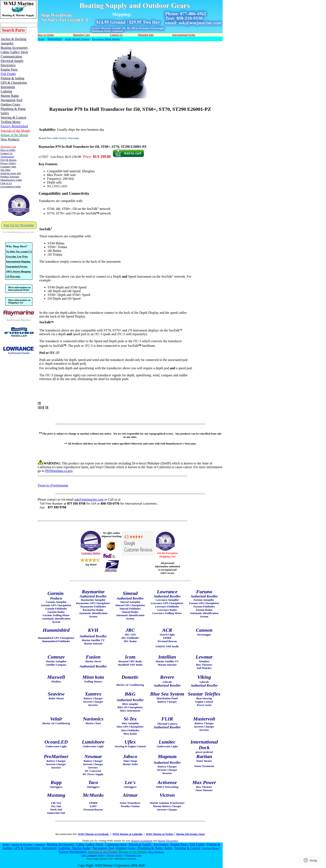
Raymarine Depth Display (106, 39)
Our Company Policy (93, 855)
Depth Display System (77, 39)
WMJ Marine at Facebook (94, 834)
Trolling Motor (211, 848)
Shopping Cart (133, 855)
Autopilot (40, 844)
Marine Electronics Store (190, 834)
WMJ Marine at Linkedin (127, 834)
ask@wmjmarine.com (89, 499)
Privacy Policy (115, 855)
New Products (156, 852)
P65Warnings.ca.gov (59, 471)
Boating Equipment (142, 841)
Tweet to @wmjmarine (53, 485)
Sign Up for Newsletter (19, 225)
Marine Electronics (168, 841)
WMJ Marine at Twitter (160, 834)
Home (41, 39)
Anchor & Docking (22, 844)
